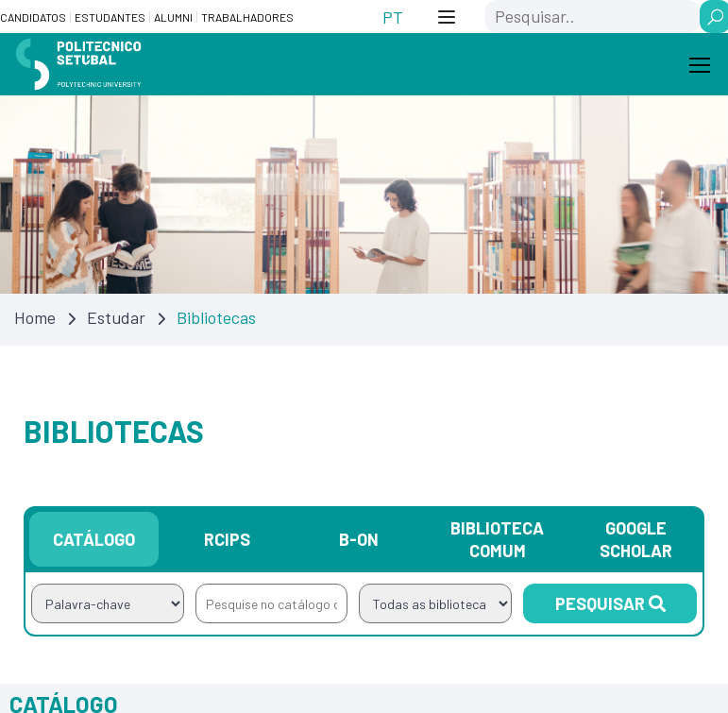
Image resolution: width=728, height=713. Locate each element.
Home (35, 317)
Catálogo (94, 539)
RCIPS (227, 539)
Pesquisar (610, 603)
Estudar (116, 317)
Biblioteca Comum (497, 539)
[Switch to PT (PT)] (393, 17)
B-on (359, 539)
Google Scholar (636, 539)
